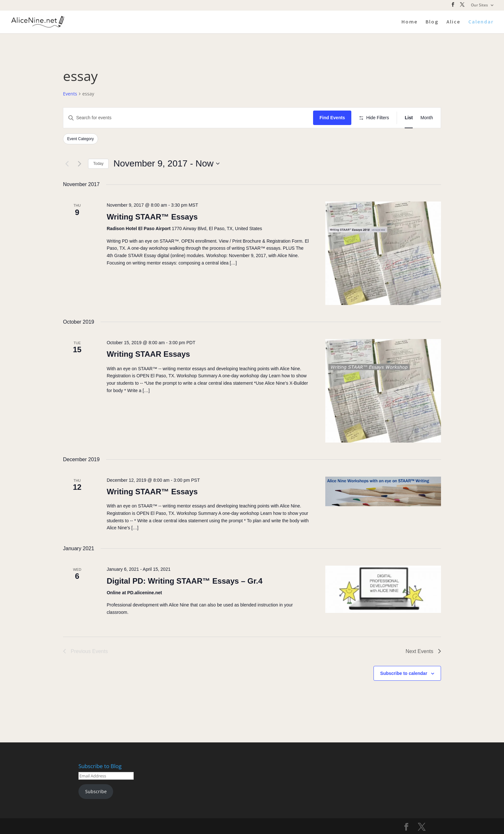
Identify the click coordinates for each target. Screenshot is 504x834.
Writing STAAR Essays (148, 354)
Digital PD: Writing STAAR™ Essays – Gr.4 (185, 581)
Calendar (481, 22)
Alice (453, 22)
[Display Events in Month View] (427, 118)
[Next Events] (79, 164)
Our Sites (479, 5)
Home (410, 22)
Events (70, 94)
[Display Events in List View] (409, 118)
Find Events (332, 118)
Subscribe (96, 791)
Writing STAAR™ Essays (152, 217)
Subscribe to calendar (404, 673)
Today (98, 164)
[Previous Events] (67, 164)
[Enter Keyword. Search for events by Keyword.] (188, 118)
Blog (432, 22)
